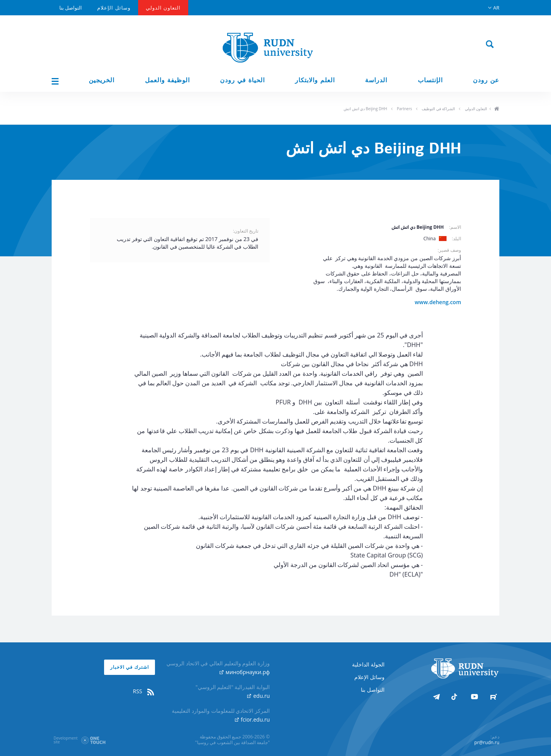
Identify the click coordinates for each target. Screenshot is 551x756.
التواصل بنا (71, 8)
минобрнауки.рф (245, 672)
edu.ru (258, 696)
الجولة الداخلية (368, 664)
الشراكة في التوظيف (438, 109)
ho (496, 109)
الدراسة (376, 80)
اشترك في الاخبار (130, 667)
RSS (144, 691)
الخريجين (102, 80)
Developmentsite (66, 740)
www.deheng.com (438, 302)
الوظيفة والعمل (167, 80)
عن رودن (486, 80)
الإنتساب (430, 80)
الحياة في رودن (242, 80)
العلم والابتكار (315, 80)
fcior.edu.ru (252, 719)
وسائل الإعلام (114, 8)
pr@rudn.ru (487, 742)
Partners (404, 109)
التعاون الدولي (163, 8)
